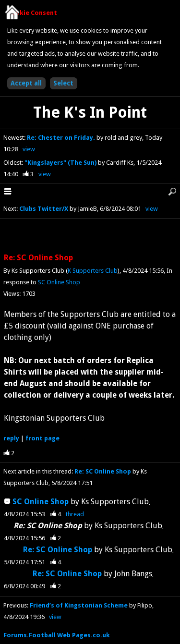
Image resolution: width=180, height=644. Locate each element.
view (29, 149)
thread (75, 514)
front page (42, 438)
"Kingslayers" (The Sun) (61, 163)
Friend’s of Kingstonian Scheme (79, 605)
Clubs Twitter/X (44, 209)
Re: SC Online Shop (103, 471)
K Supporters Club (93, 271)
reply (11, 438)
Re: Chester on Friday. (62, 138)
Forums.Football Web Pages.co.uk (57, 635)
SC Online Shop (59, 282)
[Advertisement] (90, 236)
